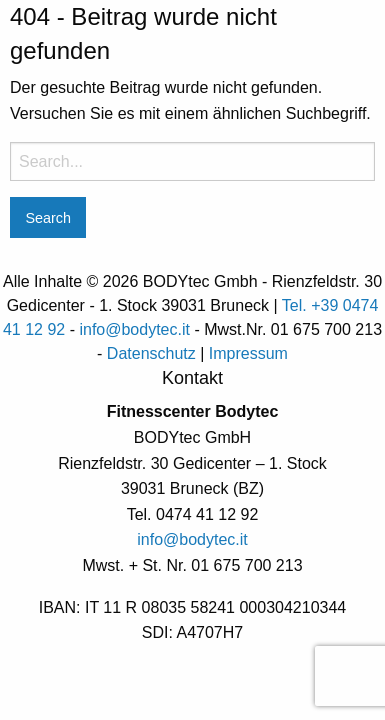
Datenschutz (151, 353)
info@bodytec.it (134, 329)
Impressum (248, 353)
